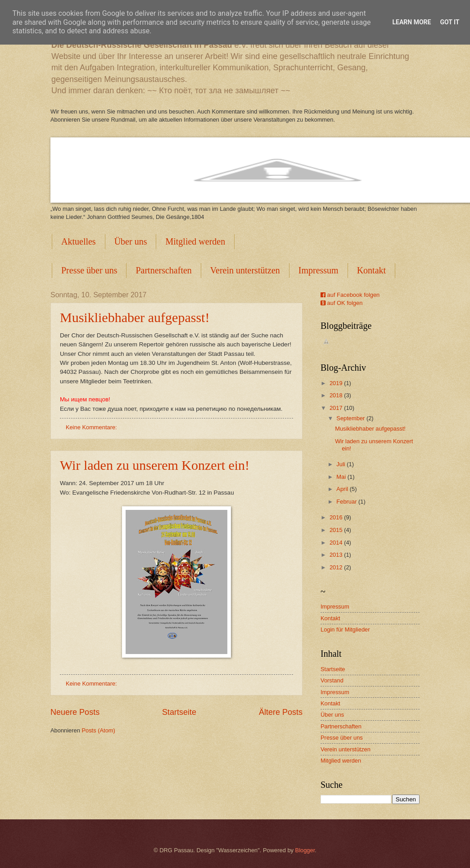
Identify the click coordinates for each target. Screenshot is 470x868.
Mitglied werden (195, 241)
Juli (341, 464)
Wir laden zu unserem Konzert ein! (155, 465)
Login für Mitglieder (345, 629)
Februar (347, 502)
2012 (337, 567)
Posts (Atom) (98, 730)
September (351, 418)
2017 (337, 408)
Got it (450, 22)
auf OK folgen (341, 303)
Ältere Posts (281, 712)
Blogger (305, 850)
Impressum (319, 270)
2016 (337, 517)
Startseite (179, 712)
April (343, 489)
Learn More (411, 22)
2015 (337, 530)
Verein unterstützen (245, 270)
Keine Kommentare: (92, 427)
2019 (337, 383)
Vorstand (332, 680)
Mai (342, 477)
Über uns (131, 241)
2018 (337, 395)
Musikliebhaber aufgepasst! (135, 317)
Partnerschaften (163, 270)
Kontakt (330, 618)
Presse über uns (89, 270)
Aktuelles (79, 241)
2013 (337, 555)
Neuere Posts (75, 712)
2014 (337, 543)
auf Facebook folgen (350, 295)
